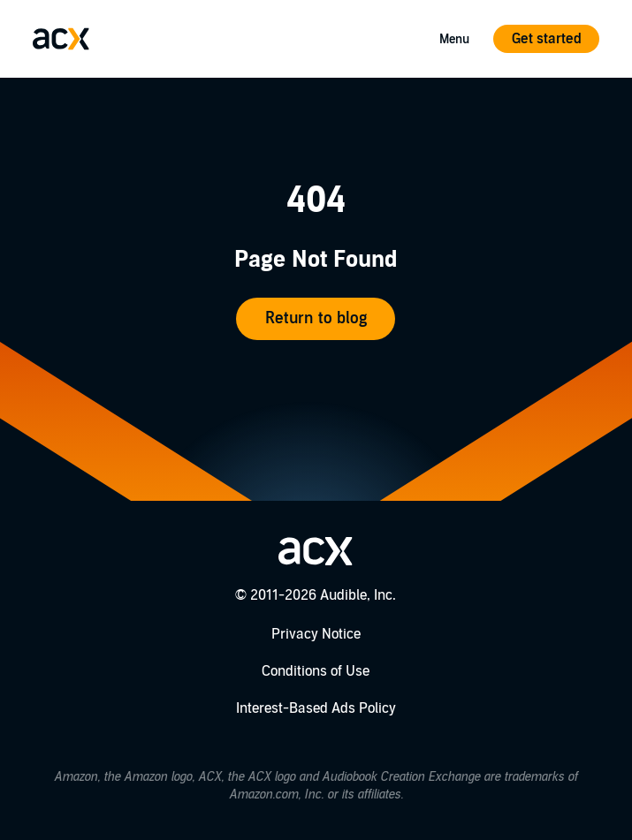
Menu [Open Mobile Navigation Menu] (454, 39)
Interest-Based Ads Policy (316, 708)
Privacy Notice (316, 634)
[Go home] (61, 39)
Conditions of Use (316, 671)
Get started (547, 39)
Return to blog (316, 318)
